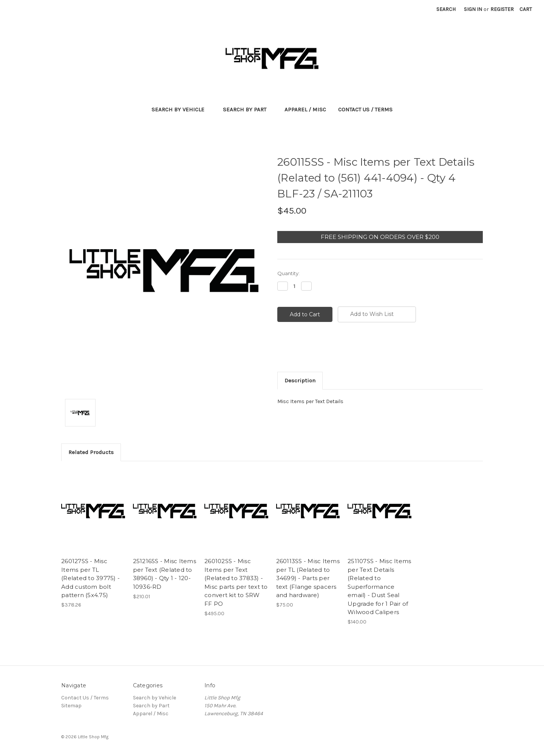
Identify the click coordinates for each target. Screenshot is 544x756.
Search (446, 9)
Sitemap (71, 706)
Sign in (473, 9)
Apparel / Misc (305, 109)
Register (502, 9)
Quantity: (288, 273)
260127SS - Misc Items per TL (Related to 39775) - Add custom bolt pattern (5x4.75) (90, 578)
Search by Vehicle (181, 109)
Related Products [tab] (91, 452)
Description (300, 380)
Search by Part (248, 109)
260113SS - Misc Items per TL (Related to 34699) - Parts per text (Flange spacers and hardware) (308, 578)
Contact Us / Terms (365, 109)
